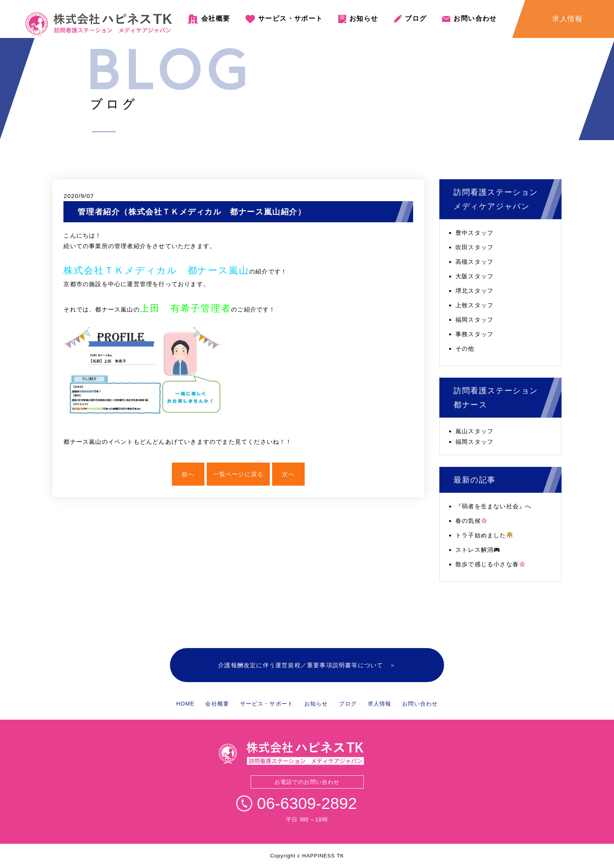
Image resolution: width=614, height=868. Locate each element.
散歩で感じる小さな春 (490, 564)
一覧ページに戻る (238, 474)
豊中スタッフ (474, 233)
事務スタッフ (474, 334)
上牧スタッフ (474, 305)
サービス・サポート (290, 19)
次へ (288, 474)
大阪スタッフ (474, 276)
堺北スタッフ (474, 291)
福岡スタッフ (474, 320)
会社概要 (216, 19)
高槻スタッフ (474, 262)
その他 (465, 348)
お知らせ (364, 19)
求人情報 (379, 704)
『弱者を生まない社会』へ (493, 506)
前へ (188, 474)
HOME (185, 704)
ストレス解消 (478, 550)
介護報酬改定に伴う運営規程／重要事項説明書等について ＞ (307, 665)
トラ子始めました (484, 535)
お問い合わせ (475, 19)
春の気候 (471, 521)
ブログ (416, 19)
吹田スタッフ (474, 247)
